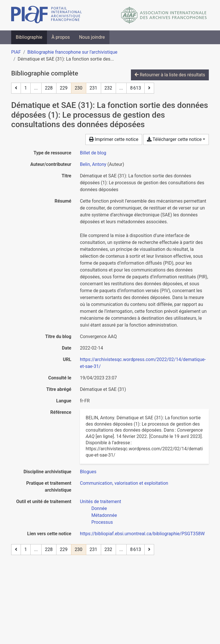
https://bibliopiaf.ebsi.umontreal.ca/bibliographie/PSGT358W (142, 534)
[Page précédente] (16, 88)
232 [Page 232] (108, 88)
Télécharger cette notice (174, 139)
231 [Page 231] (94, 88)
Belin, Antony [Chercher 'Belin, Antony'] (93, 164)
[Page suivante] (149, 88)
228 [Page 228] (49, 88)
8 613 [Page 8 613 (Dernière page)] (135, 88)
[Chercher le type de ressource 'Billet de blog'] (93, 153)
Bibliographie (29, 37)
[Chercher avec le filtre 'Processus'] (102, 522)
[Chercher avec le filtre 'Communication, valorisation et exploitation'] (124, 483)
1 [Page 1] (26, 88)
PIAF (16, 52)
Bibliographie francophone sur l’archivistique (72, 52)
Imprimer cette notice (114, 139)
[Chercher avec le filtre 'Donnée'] (99, 508)
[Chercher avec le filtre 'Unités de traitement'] (101, 502)
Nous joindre (92, 37)
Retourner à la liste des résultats (170, 75)
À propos (61, 37)
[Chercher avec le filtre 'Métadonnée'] (104, 515)
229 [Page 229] (64, 88)
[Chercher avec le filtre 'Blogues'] (88, 472)
